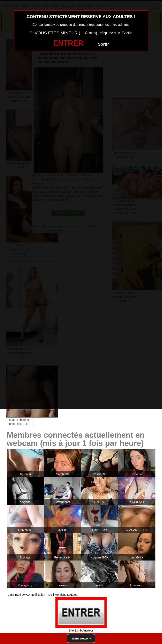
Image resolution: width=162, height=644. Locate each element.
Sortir (103, 44)
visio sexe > (81, 638)
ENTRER (68, 43)
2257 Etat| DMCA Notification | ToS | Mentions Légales (43, 595)
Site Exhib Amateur (81, 630)
